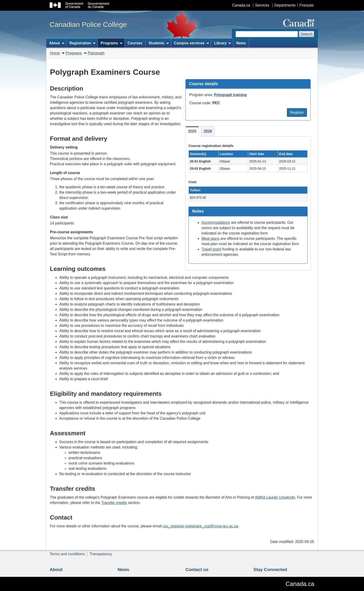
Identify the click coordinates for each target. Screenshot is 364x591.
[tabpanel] (248, 203)
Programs (74, 53)
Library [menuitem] (223, 43)
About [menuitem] (57, 43)
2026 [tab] (208, 131)
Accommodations (216, 222)
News (123, 570)
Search (307, 34)
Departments (285, 5)
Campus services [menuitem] (191, 43)
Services (262, 5)
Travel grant (211, 249)
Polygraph (96, 53)
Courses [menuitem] (135, 43)
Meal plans (210, 239)
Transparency (101, 554)
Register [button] (297, 112)
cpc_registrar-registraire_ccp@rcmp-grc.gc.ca (200, 526)
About (56, 570)
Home (55, 53)
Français (307, 5)
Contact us (197, 570)
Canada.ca (241, 5)
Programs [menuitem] (112, 43)
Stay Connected (270, 570)
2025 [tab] (192, 131)
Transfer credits (114, 503)
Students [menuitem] (159, 43)
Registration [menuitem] (82, 43)
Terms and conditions (67, 554)
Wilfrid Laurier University (275, 497)
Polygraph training (230, 95)
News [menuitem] (241, 43)
